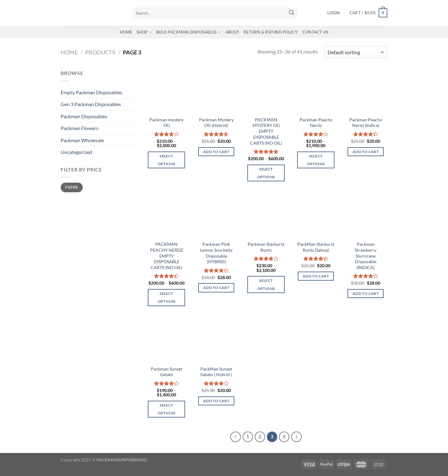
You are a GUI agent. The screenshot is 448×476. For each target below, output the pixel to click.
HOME (126, 32)
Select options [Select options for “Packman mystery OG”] (166, 160)
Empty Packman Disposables (91, 92)
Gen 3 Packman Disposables (91, 104)
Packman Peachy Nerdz (316, 123)
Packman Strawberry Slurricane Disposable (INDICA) (366, 256)
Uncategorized (76, 152)
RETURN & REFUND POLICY (271, 32)
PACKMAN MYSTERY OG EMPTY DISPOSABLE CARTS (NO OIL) (266, 131)
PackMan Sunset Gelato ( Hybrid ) (216, 372)
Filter (72, 187)
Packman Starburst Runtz (266, 247)
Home (69, 52)
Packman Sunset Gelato (167, 372)
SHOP (144, 32)
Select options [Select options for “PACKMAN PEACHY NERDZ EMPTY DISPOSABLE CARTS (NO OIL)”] (166, 297)
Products (100, 52)
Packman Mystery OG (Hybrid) (216, 123)
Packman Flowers (79, 128)
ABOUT (232, 32)
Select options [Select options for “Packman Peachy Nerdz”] (316, 160)
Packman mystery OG (166, 123)
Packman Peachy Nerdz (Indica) (366, 123)
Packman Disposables (84, 116)
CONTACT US (315, 32)
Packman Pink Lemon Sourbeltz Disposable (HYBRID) (216, 253)
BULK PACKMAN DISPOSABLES (189, 32)
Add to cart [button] (216, 152)
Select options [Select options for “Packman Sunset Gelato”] (166, 409)
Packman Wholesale (82, 140)
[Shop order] (356, 52)
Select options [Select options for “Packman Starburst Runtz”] (266, 284)
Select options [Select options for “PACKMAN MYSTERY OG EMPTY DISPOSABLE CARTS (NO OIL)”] (266, 173)
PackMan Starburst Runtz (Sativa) (316, 247)
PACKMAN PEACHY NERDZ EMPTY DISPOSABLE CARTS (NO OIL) (167, 256)
